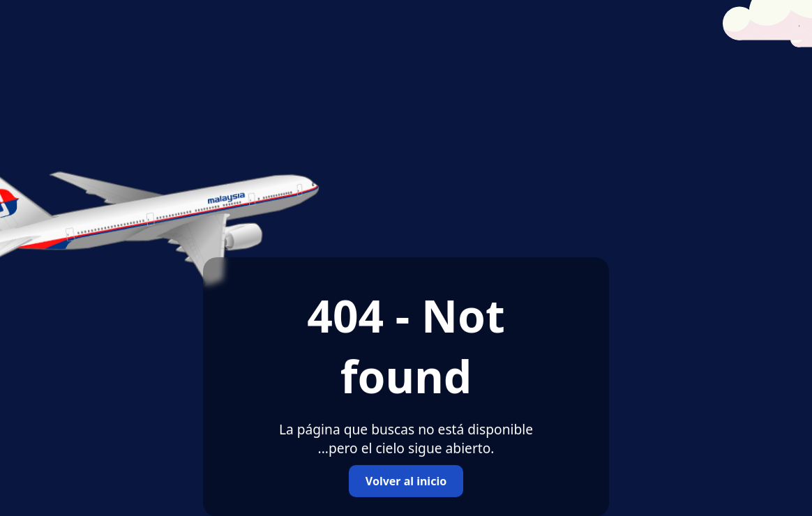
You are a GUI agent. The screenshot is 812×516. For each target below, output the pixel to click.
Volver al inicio (406, 481)
